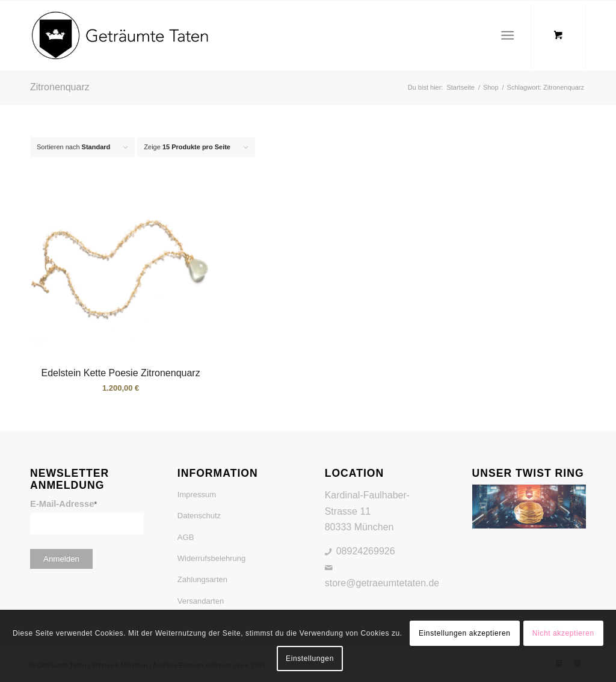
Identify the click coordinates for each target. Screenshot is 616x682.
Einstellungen (310, 659)
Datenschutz (199, 516)
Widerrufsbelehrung (211, 558)
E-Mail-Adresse (63, 504)
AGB (186, 537)
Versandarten (201, 601)
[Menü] (507, 36)
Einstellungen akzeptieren (464, 633)
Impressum (197, 494)
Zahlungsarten (202, 579)
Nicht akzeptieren (563, 633)
